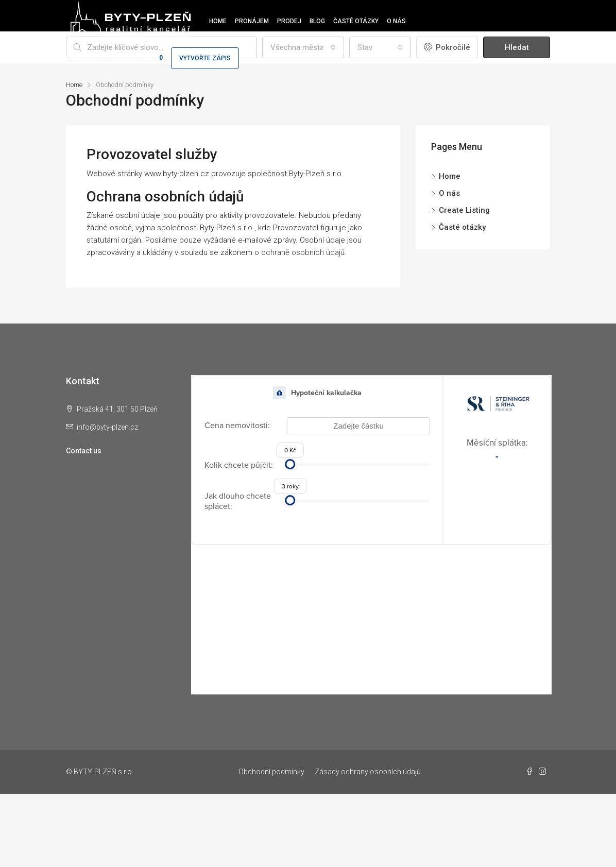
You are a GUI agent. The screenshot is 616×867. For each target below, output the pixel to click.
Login (75, 58)
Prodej (289, 21)
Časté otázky (356, 21)
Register (103, 58)
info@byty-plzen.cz (107, 427)
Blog (317, 21)
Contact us (84, 451)
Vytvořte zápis (205, 58)
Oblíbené (144, 58)
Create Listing (464, 210)
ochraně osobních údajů (303, 252)
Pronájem (252, 21)
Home (218, 21)
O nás (396, 21)
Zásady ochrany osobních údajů (368, 772)
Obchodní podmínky (271, 772)
